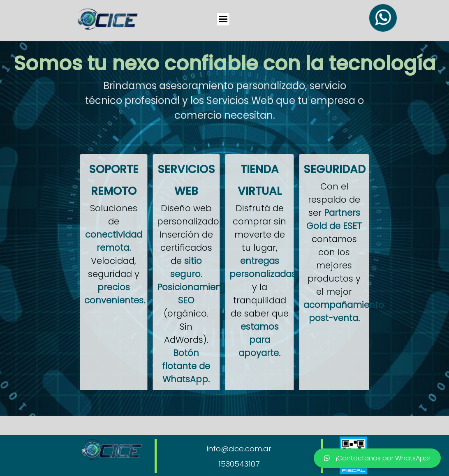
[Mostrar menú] (223, 19)
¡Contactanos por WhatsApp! (377, 458)
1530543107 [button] (239, 464)
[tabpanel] (224, 61)
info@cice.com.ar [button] (239, 449)
